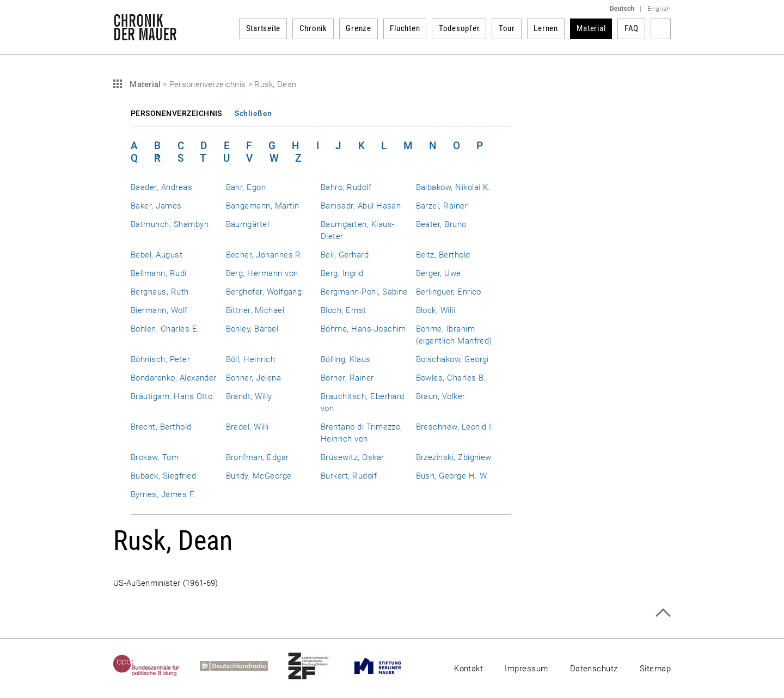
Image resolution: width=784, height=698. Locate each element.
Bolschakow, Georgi (452, 359)
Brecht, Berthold (161, 427)
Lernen (546, 28)
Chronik (313, 28)
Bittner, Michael (255, 310)
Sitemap (655, 669)
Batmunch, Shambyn (170, 224)
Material (591, 28)
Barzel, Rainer (442, 206)
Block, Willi (436, 310)
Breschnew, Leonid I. (455, 427)
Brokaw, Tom (155, 457)
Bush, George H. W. (452, 476)
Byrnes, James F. (163, 494)
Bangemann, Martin (263, 206)
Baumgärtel (248, 224)
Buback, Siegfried (163, 476)
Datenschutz (594, 669)
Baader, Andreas (161, 187)
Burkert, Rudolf (349, 476)
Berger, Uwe (439, 273)
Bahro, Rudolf (346, 187)
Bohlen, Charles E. (165, 329)
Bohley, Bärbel (252, 329)
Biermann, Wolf (159, 310)
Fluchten (405, 28)
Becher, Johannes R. (265, 255)
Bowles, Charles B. (451, 378)
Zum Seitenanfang (663, 613)
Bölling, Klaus (346, 359)
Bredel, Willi (247, 427)
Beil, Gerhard (345, 255)
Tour (507, 28)
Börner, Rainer (347, 378)
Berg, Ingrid (342, 273)
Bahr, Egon (246, 187)
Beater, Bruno (441, 224)
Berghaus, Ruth (160, 292)
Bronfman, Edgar (258, 457)
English (659, 9)
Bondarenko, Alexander (174, 378)
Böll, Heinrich (251, 359)
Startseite (264, 28)
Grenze (359, 28)
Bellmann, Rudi (159, 273)
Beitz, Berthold (443, 255)
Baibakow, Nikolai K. (453, 187)
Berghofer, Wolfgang (264, 292)
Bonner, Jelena (254, 378)
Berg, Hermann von (262, 273)
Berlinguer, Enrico (449, 292)
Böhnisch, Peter (160, 359)
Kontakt (468, 669)
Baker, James (156, 206)
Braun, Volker (441, 396)
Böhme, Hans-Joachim (363, 329)
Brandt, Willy (249, 396)
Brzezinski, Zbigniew (454, 457)
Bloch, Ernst (344, 310)
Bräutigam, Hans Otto (171, 396)
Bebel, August (157, 255)
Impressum (526, 669)
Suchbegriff (661, 29)
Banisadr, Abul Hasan (361, 206)
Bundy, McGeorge (259, 476)
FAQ (632, 28)
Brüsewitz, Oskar (353, 457)
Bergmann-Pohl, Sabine (364, 292)
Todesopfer (460, 28)
